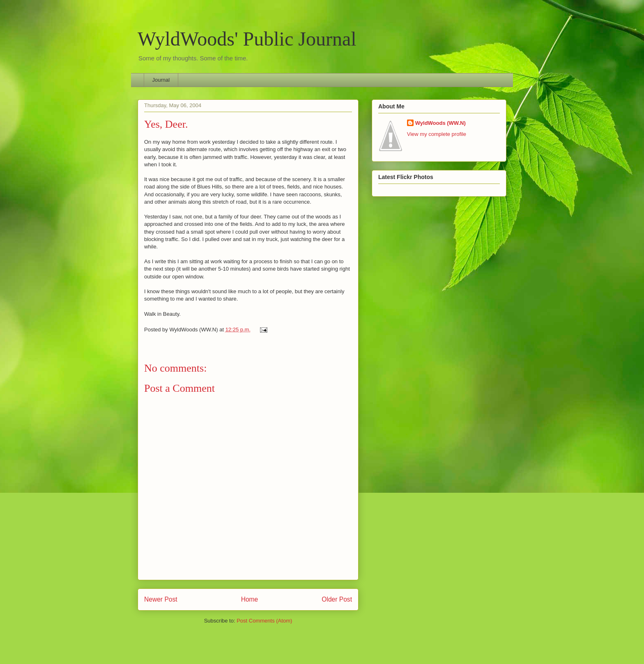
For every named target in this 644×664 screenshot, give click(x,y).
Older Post (337, 599)
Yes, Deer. (166, 124)
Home (250, 599)
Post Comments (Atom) (264, 621)
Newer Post (161, 599)
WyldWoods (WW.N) (440, 123)
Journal (161, 80)
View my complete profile (437, 134)
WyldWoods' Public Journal (247, 39)
